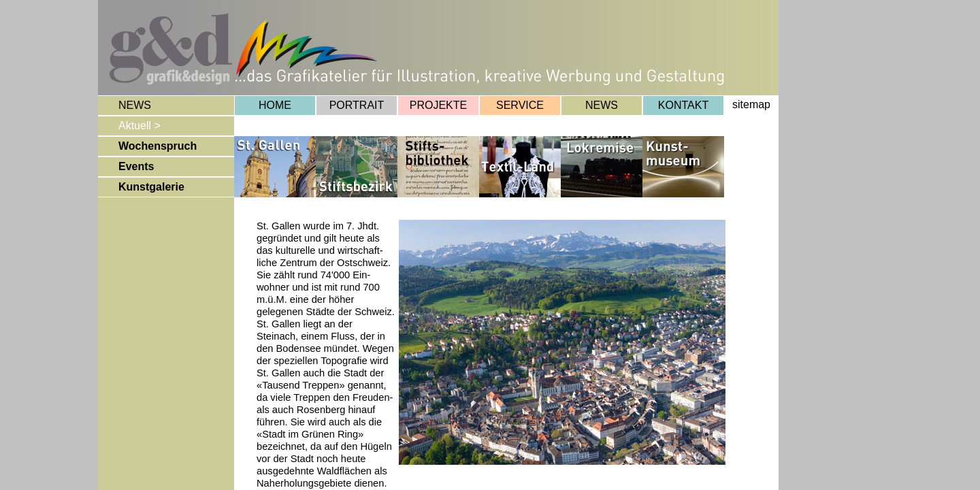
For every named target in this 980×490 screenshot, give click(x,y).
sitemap (751, 104)
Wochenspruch (158, 146)
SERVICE (520, 105)
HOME (275, 105)
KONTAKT (683, 105)
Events (136, 166)
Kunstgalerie (151, 187)
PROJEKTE (438, 105)
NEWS (602, 105)
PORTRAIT (357, 105)
